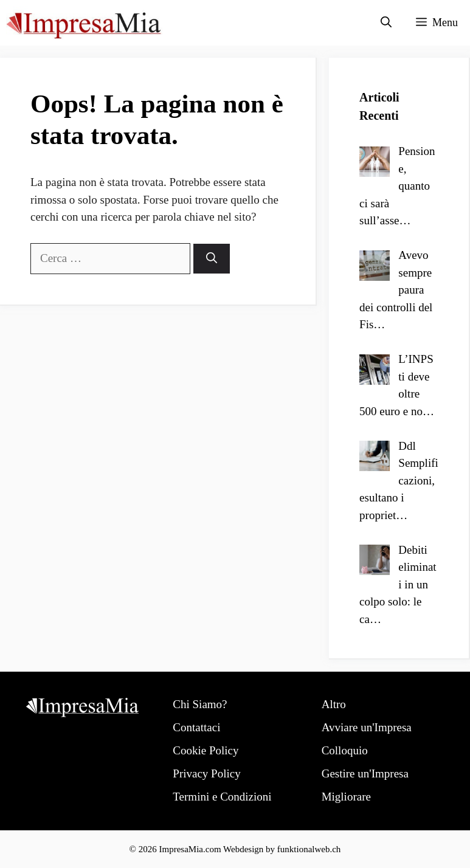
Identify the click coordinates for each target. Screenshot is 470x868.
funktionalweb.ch (309, 849)
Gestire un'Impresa (365, 773)
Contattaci (196, 727)
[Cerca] (212, 259)
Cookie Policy (206, 750)
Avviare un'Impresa (367, 727)
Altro (334, 704)
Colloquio (345, 750)
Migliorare (346, 797)
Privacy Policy (206, 773)
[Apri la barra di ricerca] (386, 23)
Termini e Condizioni (222, 797)
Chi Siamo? (200, 704)
